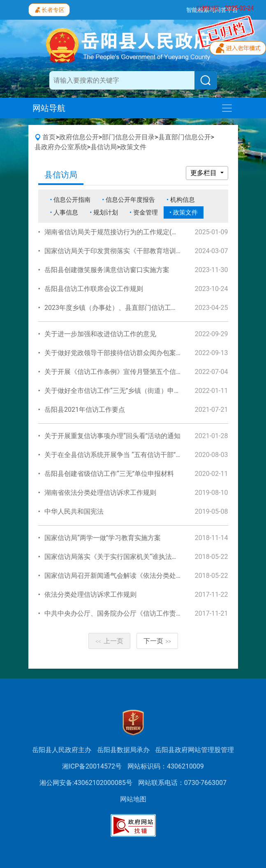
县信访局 (104, 147)
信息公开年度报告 (130, 200)
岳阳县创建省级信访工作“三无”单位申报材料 (109, 474)
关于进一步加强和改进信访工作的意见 (100, 334)
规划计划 (106, 212)
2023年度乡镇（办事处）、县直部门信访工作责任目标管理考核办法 (144, 308)
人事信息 (66, 212)
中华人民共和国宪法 (74, 511)
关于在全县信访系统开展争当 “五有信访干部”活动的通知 (126, 455)
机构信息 (183, 200)
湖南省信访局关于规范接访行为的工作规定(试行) (116, 232)
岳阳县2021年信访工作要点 (85, 410)
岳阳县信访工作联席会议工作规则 (94, 289)
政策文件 (133, 147)
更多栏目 (204, 173)
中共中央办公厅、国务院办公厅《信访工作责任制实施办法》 (133, 613)
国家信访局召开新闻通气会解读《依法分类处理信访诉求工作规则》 (143, 576)
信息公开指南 (72, 200)
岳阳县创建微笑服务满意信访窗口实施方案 (107, 270)
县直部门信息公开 (185, 137)
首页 (49, 137)
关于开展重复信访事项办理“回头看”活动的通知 (112, 436)
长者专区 (49, 9)
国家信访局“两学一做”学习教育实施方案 (103, 538)
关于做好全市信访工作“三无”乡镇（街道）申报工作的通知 (129, 391)
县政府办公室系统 (61, 147)
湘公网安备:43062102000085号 (86, 783)
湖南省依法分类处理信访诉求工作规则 (100, 493)
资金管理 (146, 212)
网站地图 (133, 799)
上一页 (109, 641)
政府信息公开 (79, 137)
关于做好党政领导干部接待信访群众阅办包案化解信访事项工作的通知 (146, 353)
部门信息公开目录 (128, 137)
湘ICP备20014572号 (92, 766)
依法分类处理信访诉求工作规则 (90, 594)
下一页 (157, 641)
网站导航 (49, 108)
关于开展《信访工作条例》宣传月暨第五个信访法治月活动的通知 (140, 372)
